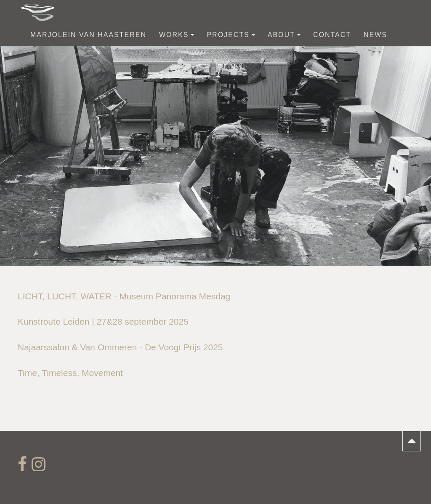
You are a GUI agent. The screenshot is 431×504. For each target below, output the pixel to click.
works (177, 35)
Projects (231, 35)
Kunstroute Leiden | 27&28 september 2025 (103, 321)
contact (332, 35)
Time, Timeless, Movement (70, 373)
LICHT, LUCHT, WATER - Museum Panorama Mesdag (124, 296)
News (375, 35)
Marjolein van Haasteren (88, 35)
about (284, 35)
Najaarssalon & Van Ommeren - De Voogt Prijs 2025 (120, 347)
